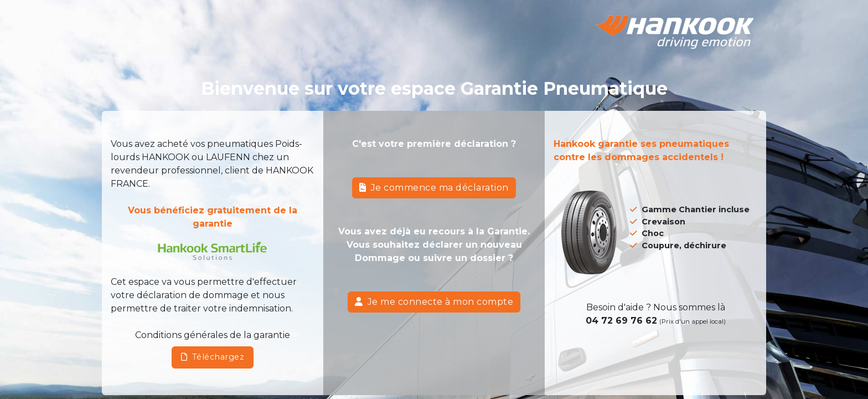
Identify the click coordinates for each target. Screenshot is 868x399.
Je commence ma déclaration (434, 188)
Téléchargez (213, 357)
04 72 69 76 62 (621, 321)
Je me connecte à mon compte (434, 302)
